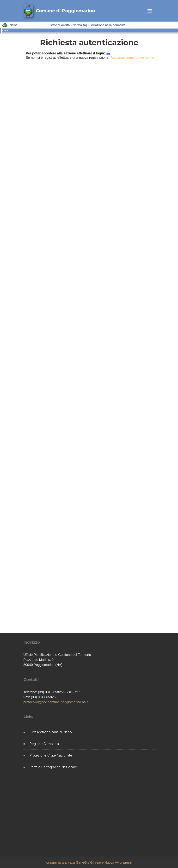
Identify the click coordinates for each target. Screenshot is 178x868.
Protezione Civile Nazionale (51, 755)
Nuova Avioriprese (118, 862)
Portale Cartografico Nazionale (53, 767)
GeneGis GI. (85, 862)
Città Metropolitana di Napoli (52, 732)
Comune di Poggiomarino (65, 11)
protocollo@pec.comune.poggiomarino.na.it (56, 702)
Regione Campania (44, 744)
